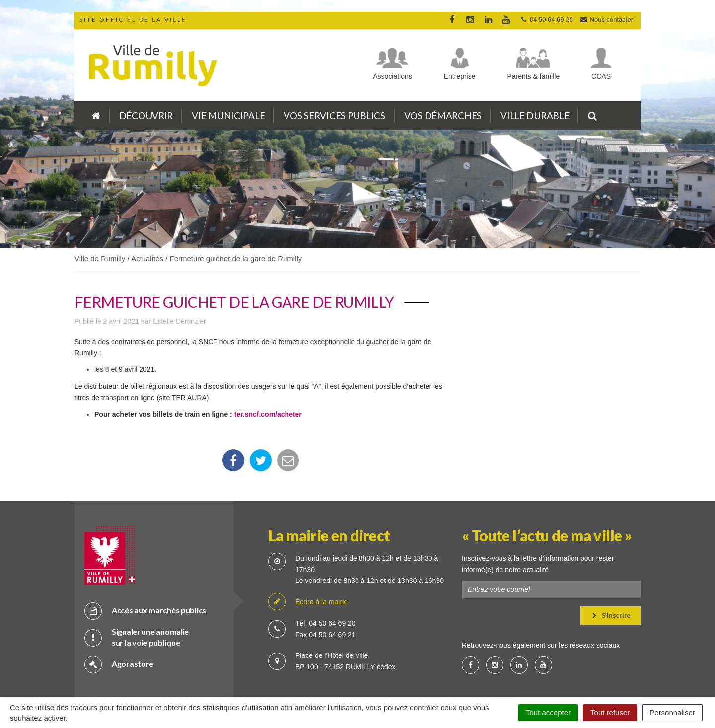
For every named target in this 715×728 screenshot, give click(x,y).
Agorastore (119, 630)
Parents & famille (533, 76)
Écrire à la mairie (308, 568)
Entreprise (460, 76)
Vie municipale (228, 115)
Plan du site (263, 678)
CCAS (601, 76)
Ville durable (535, 115)
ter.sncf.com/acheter (268, 414)
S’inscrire (611, 581)
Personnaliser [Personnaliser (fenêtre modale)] (672, 712)
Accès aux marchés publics (145, 576)
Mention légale (394, 678)
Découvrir (146, 115)
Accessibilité (449, 678)
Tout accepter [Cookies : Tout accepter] (548, 712)
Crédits (307, 678)
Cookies (345, 678)
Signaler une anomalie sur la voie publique (137, 603)
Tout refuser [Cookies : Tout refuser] (610, 712)
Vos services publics (334, 115)
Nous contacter (606, 20)
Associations (393, 76)
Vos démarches (443, 115)
